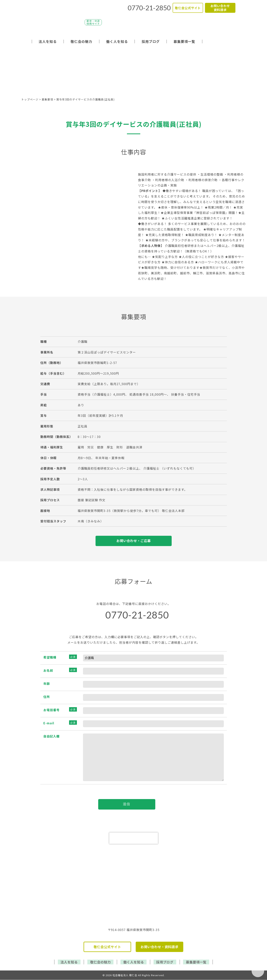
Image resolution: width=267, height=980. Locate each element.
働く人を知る (117, 41)
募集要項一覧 (184, 41)
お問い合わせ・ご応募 (134, 541)
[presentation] (134, 839)
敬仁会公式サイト (188, 8)
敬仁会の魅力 (81, 41)
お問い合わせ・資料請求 (160, 948)
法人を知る (48, 41)
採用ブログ (151, 41)
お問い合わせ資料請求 (220, 8)
